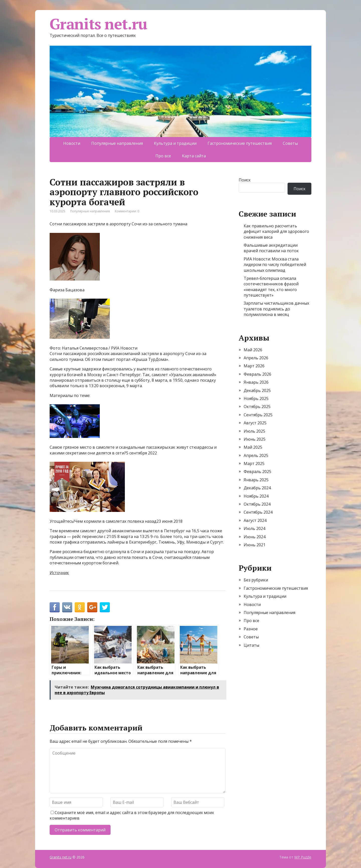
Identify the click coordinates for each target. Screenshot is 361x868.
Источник (59, 573)
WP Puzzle (303, 857)
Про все (163, 156)
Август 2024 (255, 520)
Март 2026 (254, 366)
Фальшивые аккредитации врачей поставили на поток (271, 248)
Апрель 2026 (256, 358)
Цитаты (251, 645)
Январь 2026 (256, 382)
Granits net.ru (98, 24)
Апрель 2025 (256, 455)
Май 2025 (253, 447)
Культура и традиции (175, 143)
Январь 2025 (256, 480)
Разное (251, 629)
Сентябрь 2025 (258, 415)
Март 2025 (254, 463)
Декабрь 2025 (257, 390)
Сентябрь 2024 (258, 512)
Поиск (245, 180)
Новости (72, 143)
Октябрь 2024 (257, 504)
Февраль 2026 (257, 374)
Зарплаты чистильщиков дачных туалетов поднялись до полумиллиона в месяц (276, 309)
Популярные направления (117, 143)
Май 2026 (253, 350)
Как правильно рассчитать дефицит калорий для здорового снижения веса (276, 231)
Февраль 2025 (257, 472)
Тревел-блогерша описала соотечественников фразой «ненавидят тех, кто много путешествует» (271, 287)
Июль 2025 (254, 431)
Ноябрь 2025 (256, 398)
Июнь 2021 (255, 545)
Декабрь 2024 (257, 488)
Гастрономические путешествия (240, 143)
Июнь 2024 (255, 537)
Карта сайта (194, 156)
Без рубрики (256, 580)
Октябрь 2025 (257, 407)
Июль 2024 (254, 528)
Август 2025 (255, 423)
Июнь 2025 (255, 439)
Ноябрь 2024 (256, 496)
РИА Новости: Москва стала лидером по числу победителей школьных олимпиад (275, 265)
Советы (290, 143)
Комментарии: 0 (127, 211)
